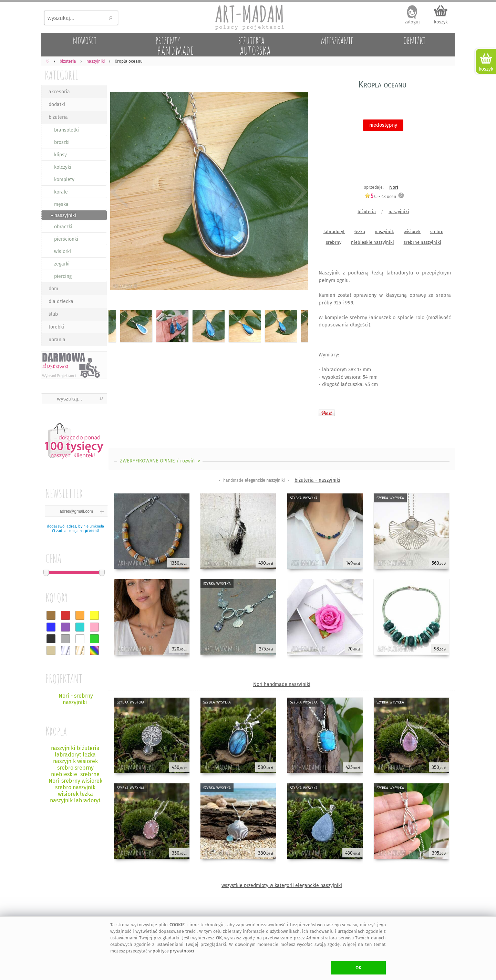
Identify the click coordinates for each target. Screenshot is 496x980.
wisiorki (63, 252)
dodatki (57, 105)
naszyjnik (384, 232)
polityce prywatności (173, 951)
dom (53, 289)
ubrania (57, 340)
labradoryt (334, 232)
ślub (53, 314)
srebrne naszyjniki (422, 242)
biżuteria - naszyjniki (317, 480)
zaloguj (412, 22)
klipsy (60, 155)
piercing (63, 276)
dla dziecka (61, 301)
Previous (120, 192)
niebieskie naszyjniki (373, 242)
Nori (394, 187)
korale (61, 192)
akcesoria (59, 92)
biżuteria (58, 117)
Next (297, 192)
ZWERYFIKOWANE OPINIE (161, 461)
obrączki (63, 227)
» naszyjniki (63, 215)
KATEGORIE (61, 75)
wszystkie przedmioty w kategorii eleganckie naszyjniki (282, 885)
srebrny (334, 242)
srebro (437, 232)
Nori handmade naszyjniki (282, 684)
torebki (56, 327)
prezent (91, 531)
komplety (64, 180)
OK (358, 968)
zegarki (62, 264)
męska (61, 204)
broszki (62, 142)
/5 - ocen (380, 196)
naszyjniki (399, 212)
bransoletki (66, 130)
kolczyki (63, 167)
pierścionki (66, 239)
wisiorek (412, 232)
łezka (360, 232)
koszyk (441, 22)
